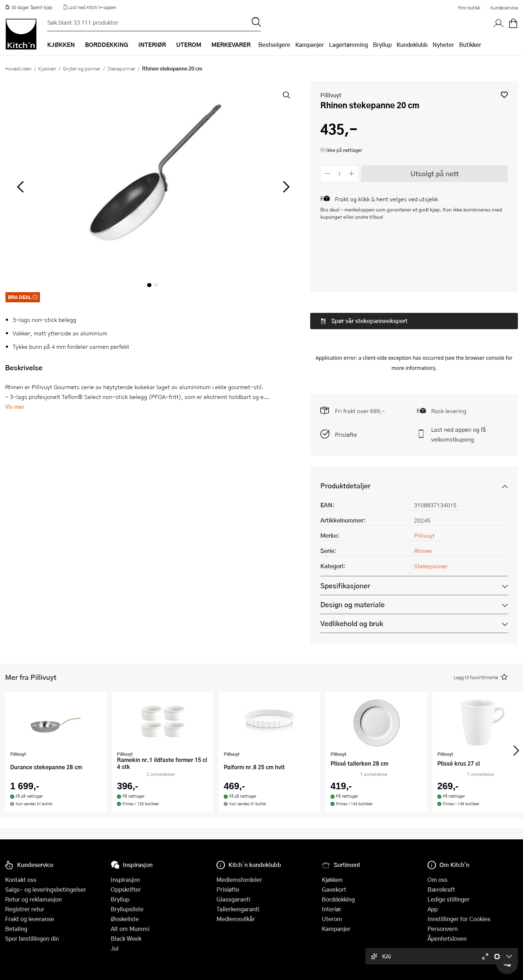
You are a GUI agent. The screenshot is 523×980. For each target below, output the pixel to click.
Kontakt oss (21, 880)
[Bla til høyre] (285, 187)
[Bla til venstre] (20, 187)
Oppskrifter (126, 889)
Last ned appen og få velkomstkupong (459, 380)
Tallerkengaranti (238, 909)
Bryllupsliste (127, 909)
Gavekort (334, 889)
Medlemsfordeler (239, 880)
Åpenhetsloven (447, 938)
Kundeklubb (412, 45)
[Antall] (340, 174)
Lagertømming (348, 45)
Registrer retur (25, 909)
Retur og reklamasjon (33, 899)
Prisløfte (346, 380)
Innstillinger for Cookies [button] (459, 919)
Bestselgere (274, 45)
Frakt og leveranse (30, 919)
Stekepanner (121, 68)
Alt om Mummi (130, 929)
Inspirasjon (125, 880)
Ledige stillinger (449, 899)
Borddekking (338, 899)
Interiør (332, 909)
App (433, 909)
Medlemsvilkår (236, 919)
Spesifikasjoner (345, 531)
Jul (115, 948)
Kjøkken (47, 68)
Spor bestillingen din (32, 938)
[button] (504, 95)
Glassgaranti (233, 899)
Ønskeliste (125, 919)
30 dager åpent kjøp (29, 7)
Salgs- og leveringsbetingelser (46, 889)
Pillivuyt (331, 95)
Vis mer (15, 406)
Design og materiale (352, 550)
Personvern (443, 929)
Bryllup (382, 45)
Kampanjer (310, 45)
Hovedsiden (18, 68)
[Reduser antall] (327, 174)
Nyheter (443, 45)
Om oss (437, 880)
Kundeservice (504, 8)
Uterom (332, 919)
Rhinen (423, 496)
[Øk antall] (352, 174)
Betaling (16, 929)
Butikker (470, 45)
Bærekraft (441, 889)
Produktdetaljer (345, 431)
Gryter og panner (82, 68)
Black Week (126, 938)
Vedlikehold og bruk (352, 569)
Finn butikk (469, 8)
